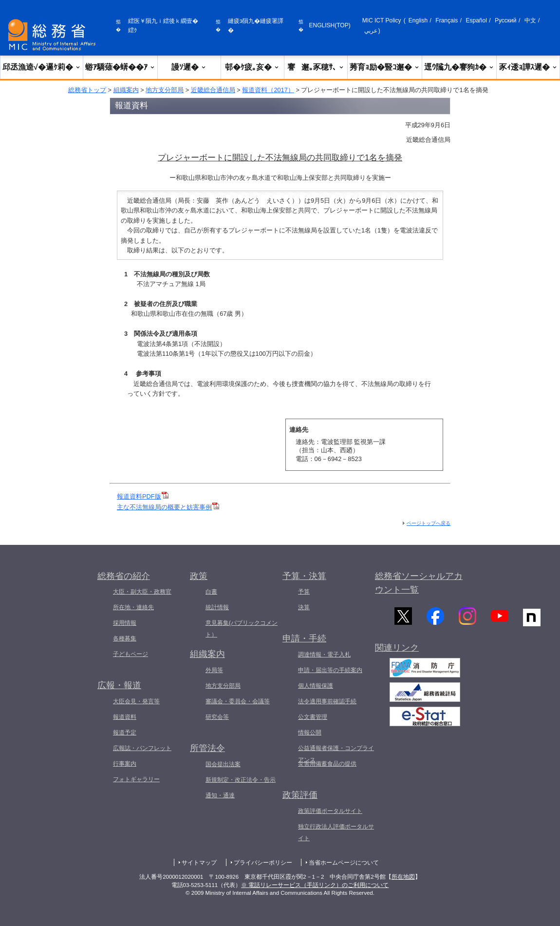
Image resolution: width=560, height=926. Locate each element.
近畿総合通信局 (213, 90)
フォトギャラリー (136, 779)
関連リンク (397, 652)
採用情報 (125, 623)
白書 (211, 592)
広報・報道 (119, 685)
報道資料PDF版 (143, 496)
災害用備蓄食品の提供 (327, 764)
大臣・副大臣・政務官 (142, 592)
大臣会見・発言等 (136, 701)
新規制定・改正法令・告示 (241, 780)
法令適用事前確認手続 (327, 701)
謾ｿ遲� (189, 67)
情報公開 (310, 733)
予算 (304, 592)
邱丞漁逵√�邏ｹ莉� (42, 67)
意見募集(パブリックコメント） (242, 629)
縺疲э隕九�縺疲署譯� (256, 26)
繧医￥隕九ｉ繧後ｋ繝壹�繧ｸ (163, 26)
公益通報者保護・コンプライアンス (336, 754)
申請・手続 (304, 638)
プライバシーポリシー (263, 863)
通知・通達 (220, 795)
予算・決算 (304, 576)
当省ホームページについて (344, 863)
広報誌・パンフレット (142, 748)
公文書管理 (313, 717)
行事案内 (125, 764)
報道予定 (125, 733)
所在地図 (403, 877)
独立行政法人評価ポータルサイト (336, 832)
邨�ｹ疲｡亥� (252, 67)
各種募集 (125, 638)
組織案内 (126, 90)
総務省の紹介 (124, 576)
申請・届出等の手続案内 (330, 670)
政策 (199, 576)
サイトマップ (199, 863)
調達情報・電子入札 (324, 655)
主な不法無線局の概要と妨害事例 (168, 507)
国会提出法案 (223, 764)
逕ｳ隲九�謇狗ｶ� (459, 67)
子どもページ (131, 654)
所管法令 (207, 748)
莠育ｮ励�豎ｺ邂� (385, 67)
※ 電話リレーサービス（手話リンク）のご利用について (315, 885)
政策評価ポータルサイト (330, 811)
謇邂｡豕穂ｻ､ (316, 67)
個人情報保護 (316, 686)
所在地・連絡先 (133, 607)
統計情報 (217, 607)
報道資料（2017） (268, 90)
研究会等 (217, 717)
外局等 (214, 670)
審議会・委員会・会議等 (238, 701)
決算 (304, 607)
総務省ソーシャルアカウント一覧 (419, 583)
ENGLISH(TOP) (330, 25)
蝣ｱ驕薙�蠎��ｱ (120, 67)
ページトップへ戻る (429, 523)
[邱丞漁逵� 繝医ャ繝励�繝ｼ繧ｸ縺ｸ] (54, 35)
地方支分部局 (165, 90)
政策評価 (300, 795)
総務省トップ (87, 90)
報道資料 (125, 717)
